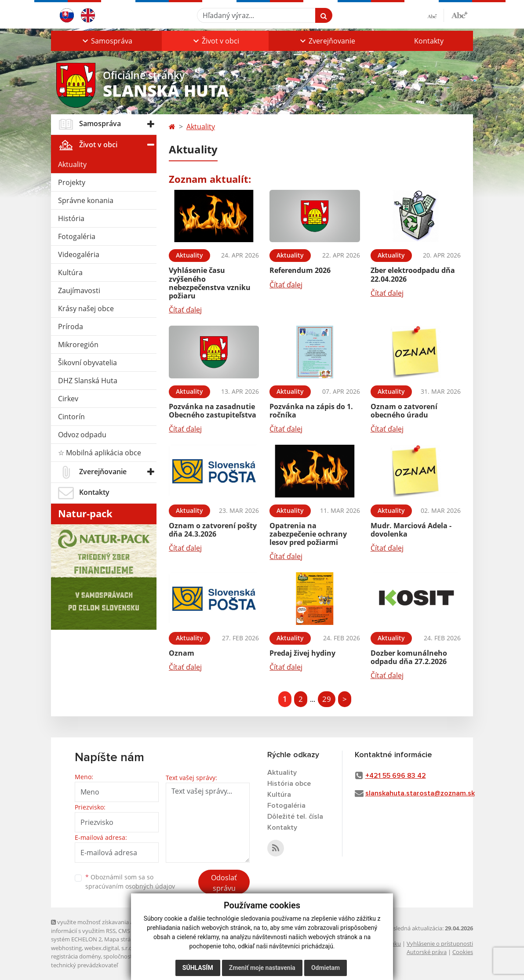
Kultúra (70, 272)
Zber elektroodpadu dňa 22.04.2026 (413, 274)
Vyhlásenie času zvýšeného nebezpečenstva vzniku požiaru (210, 283)
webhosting (66, 948)
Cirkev (68, 399)
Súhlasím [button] (198, 968)
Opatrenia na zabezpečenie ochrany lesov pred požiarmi (308, 534)
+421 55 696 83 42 (396, 776)
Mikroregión (78, 345)
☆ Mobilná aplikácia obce (100, 453)
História (71, 218)
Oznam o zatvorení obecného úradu (404, 411)
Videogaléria (79, 254)
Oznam (182, 653)
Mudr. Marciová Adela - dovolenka (411, 530)
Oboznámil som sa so (130, 882)
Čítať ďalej (185, 310)
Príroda (71, 327)
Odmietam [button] (326, 968)
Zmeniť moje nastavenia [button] (262, 968)
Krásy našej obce (86, 309)
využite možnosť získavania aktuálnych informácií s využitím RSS (105, 926)
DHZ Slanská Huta (88, 381)
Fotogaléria (77, 236)
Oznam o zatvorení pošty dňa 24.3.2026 (213, 530)
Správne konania (86, 200)
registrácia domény (76, 956)
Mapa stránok (122, 939)
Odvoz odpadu (82, 435)
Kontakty (429, 41)
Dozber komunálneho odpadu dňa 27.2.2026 (409, 657)
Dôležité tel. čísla (295, 817)
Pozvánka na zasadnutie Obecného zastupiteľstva (213, 411)
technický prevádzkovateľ (84, 965)
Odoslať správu (224, 883)
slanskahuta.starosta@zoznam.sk (420, 793)
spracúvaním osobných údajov (130, 886)
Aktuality (72, 164)
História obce (289, 784)
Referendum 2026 (300, 270)
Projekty (72, 182)
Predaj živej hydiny (302, 653)
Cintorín (71, 417)
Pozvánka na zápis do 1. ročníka (311, 411)
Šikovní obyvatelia (87, 363)
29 (327, 699)
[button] (106, 41)
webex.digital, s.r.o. (109, 948)
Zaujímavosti (79, 290)
